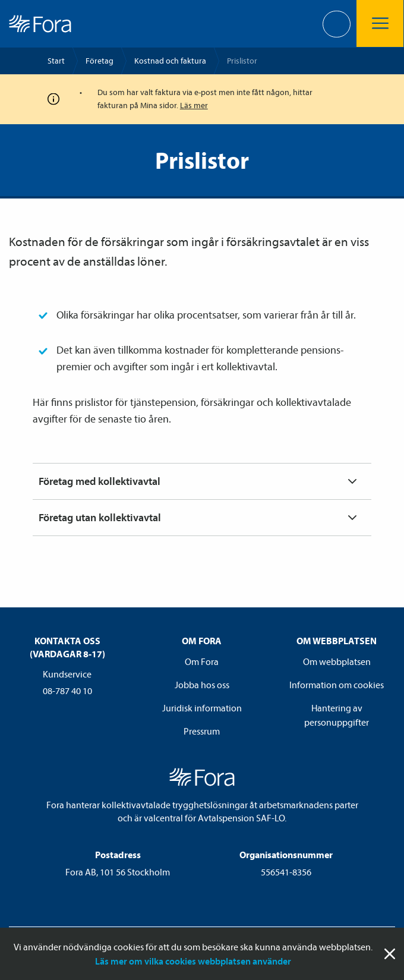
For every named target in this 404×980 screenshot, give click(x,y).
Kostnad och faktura (170, 61)
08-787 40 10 (67, 691)
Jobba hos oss (202, 685)
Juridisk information (202, 708)
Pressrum (202, 731)
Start (56, 61)
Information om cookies (337, 685)
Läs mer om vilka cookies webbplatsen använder (193, 961)
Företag (100, 61)
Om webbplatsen (337, 661)
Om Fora (202, 661)
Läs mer (194, 105)
